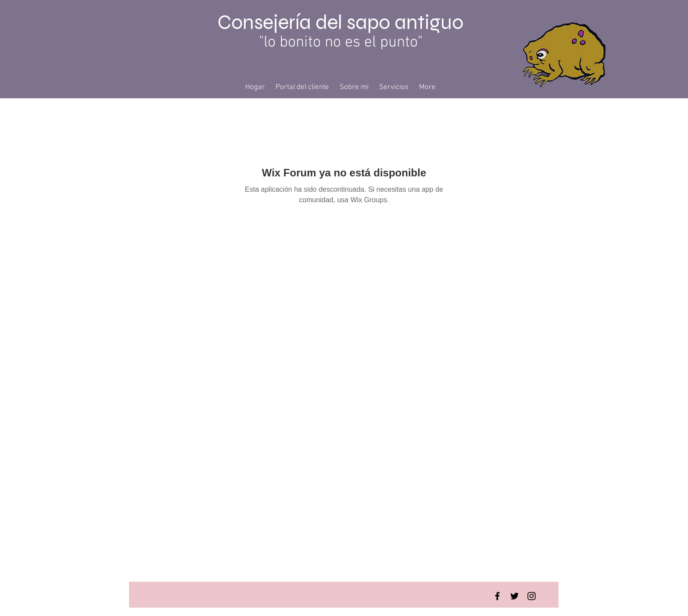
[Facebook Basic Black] (497, 596)
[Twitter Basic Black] (514, 596)
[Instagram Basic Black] (532, 596)
